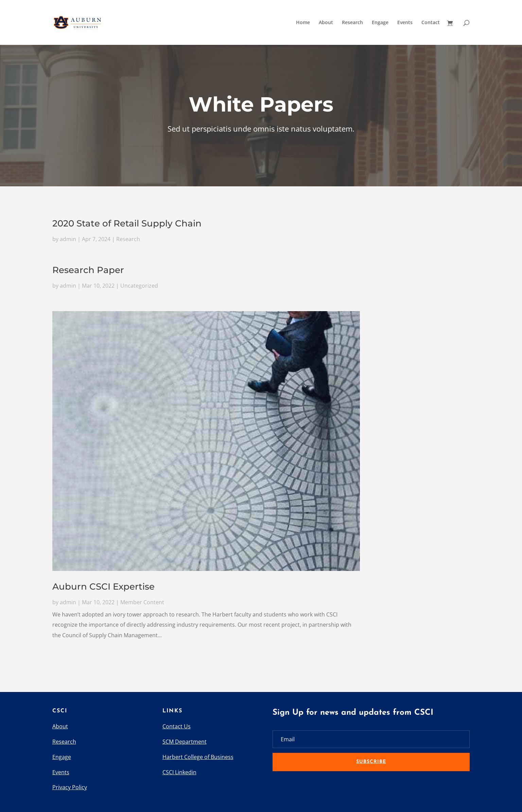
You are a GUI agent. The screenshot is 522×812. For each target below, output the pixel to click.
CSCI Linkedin (179, 772)
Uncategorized (139, 286)
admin (68, 239)
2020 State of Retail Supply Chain (127, 224)
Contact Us (177, 726)
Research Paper (88, 270)
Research (352, 23)
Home (303, 23)
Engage (380, 23)
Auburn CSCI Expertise (103, 586)
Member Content (142, 602)
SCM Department (185, 742)
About (326, 23)
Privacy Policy (70, 787)
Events (405, 23)
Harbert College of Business (198, 757)
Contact (431, 23)
